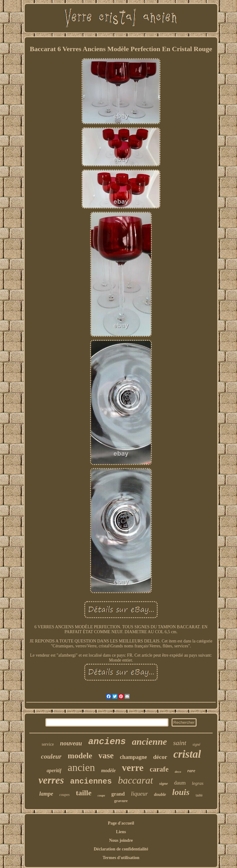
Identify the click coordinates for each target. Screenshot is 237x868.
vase (106, 756)
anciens (107, 742)
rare (191, 771)
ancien (81, 767)
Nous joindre (121, 840)
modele (80, 756)
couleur (51, 756)
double (160, 795)
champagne (133, 757)
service (48, 744)
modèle (108, 770)
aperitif (54, 770)
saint (180, 743)
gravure (121, 801)
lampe (46, 794)
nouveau (71, 743)
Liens (121, 832)
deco (178, 772)
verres (51, 780)
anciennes (91, 782)
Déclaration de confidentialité (121, 849)
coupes (64, 795)
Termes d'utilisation (121, 858)
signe (164, 783)
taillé (199, 795)
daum (180, 783)
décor (160, 757)
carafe (159, 769)
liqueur (139, 794)
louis (181, 792)
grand (118, 794)
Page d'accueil (121, 823)
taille (84, 793)
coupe (101, 795)
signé (196, 744)
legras (198, 783)
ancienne (150, 742)
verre (133, 768)
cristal (187, 754)
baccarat (135, 780)
